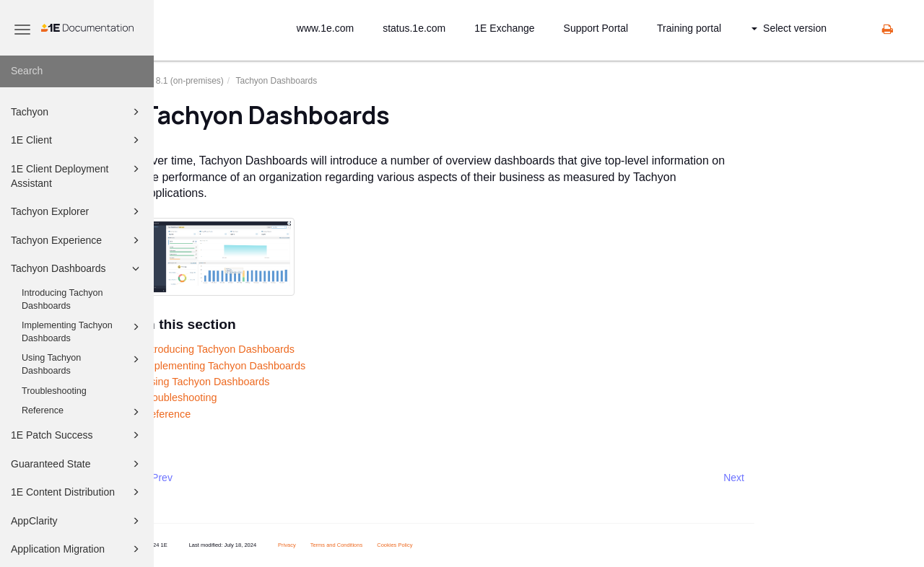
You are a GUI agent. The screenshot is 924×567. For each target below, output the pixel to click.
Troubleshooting (54, 391)
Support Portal (596, 28)
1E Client (77, 140)
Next (764, 478)
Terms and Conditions (367, 545)
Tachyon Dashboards (77, 268)
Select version (789, 28)
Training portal (689, 28)
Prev (192, 478)
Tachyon (77, 112)
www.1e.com (325, 28)
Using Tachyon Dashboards (83, 364)
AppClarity (77, 521)
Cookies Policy (425, 545)
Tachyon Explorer (77, 211)
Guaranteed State (77, 464)
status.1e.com (414, 28)
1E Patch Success (77, 435)
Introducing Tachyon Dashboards (62, 299)
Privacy (317, 545)
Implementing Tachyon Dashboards (83, 331)
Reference (83, 412)
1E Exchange (504, 28)
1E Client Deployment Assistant (77, 175)
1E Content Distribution (77, 492)
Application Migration (77, 549)
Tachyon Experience (77, 240)
